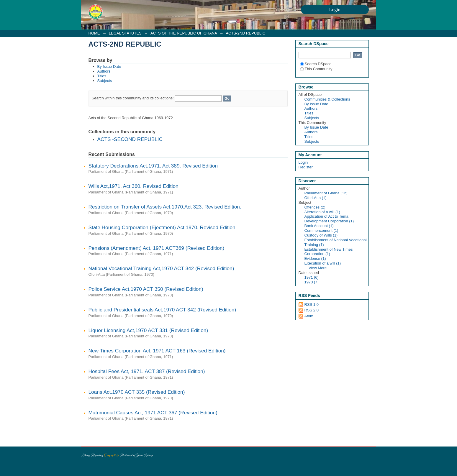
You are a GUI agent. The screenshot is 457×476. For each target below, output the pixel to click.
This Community (316, 69)
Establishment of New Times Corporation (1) (329, 252)
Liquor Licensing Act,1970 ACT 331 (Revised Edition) (148, 330)
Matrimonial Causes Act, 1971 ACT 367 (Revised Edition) (153, 413)
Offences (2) (315, 207)
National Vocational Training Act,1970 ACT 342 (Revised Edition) (161, 268)
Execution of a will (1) (323, 263)
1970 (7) (312, 282)
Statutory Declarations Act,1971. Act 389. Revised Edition (153, 166)
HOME (94, 33)
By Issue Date (109, 67)
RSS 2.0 (312, 310)
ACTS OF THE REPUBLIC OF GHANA (184, 33)
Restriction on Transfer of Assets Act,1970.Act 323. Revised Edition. (165, 207)
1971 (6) (312, 277)
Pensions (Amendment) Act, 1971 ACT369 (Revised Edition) (157, 248)
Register (306, 167)
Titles (102, 76)
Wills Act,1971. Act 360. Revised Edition (134, 186)
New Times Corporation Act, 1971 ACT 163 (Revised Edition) (157, 351)
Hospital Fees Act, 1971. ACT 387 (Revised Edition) (147, 371)
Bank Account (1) (319, 226)
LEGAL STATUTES (125, 33)
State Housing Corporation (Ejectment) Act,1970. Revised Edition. (163, 227)
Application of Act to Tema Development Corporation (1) (329, 219)
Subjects (105, 81)
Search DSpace (316, 64)
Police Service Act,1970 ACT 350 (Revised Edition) (146, 289)
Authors (104, 71)
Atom (309, 316)
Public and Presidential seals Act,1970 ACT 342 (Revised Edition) (162, 310)
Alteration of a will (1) (322, 212)
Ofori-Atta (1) (316, 198)
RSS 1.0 (312, 305)
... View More (316, 268)
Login (303, 162)
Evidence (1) (315, 258)
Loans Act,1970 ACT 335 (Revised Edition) (137, 392)
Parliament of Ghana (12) (326, 193)
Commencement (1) (321, 230)
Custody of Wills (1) (321, 235)
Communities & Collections (327, 99)
